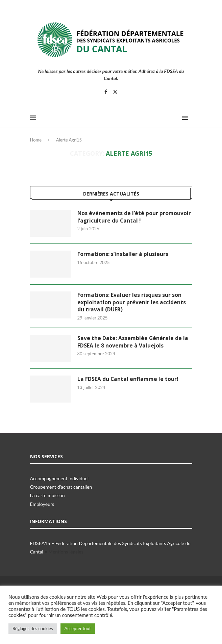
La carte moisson (47, 496)
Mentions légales (66, 552)
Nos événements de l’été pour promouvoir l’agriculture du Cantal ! (135, 217)
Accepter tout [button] (78, 628)
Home (36, 140)
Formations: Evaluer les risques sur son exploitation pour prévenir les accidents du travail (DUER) (132, 303)
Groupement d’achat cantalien (61, 487)
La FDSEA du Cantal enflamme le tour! (128, 380)
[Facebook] (106, 92)
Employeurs (42, 505)
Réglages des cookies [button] (33, 628)
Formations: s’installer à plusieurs (123, 254)
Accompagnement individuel (59, 479)
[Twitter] (115, 92)
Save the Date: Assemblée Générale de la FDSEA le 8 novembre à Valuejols (133, 343)
